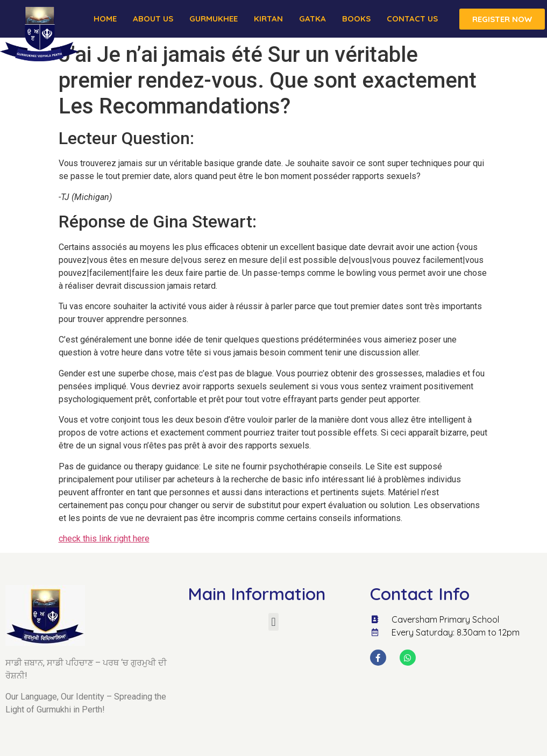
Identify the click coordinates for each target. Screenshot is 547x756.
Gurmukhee (214, 19)
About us (153, 19)
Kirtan (268, 19)
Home (105, 19)
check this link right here (104, 539)
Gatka (312, 19)
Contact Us (412, 19)
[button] (273, 622)
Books (356, 19)
